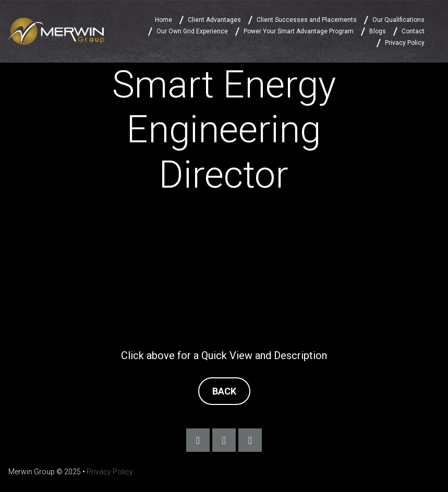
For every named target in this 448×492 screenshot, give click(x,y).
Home (164, 20)
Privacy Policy (405, 43)
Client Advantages (214, 20)
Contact (413, 31)
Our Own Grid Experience (192, 31)
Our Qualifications (398, 20)
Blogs (378, 31)
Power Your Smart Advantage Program (299, 31)
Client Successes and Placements (307, 20)
